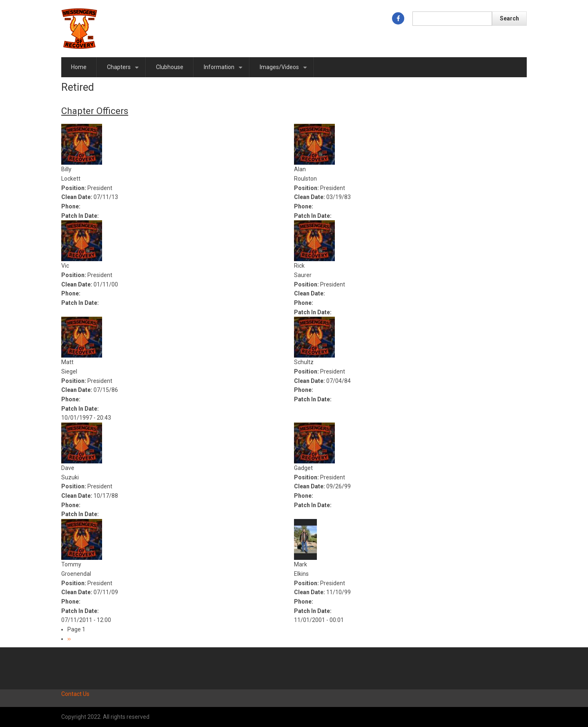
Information (225, 70)
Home (79, 67)
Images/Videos (285, 70)
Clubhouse (170, 67)
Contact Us (75, 694)
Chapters (124, 70)
